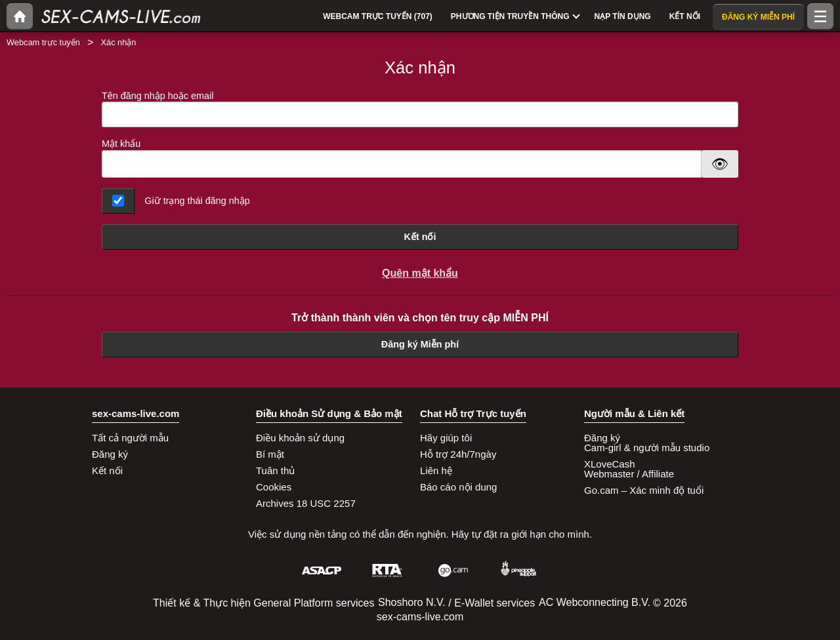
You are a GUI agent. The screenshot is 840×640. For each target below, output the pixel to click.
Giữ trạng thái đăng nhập (197, 201)
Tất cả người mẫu (130, 438)
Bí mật (270, 454)
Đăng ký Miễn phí (420, 344)
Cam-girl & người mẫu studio (647, 448)
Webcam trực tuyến (43, 42)
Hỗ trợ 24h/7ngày (458, 454)
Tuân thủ (275, 470)
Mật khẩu (121, 144)
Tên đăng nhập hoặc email (420, 109)
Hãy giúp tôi (446, 438)
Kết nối (420, 237)
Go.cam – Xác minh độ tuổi (644, 490)
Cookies (274, 487)
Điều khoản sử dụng (300, 438)
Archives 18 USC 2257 (306, 503)
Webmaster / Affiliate (629, 474)
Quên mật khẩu (420, 273)
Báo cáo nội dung (458, 487)
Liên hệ (436, 470)
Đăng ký (110, 454)
